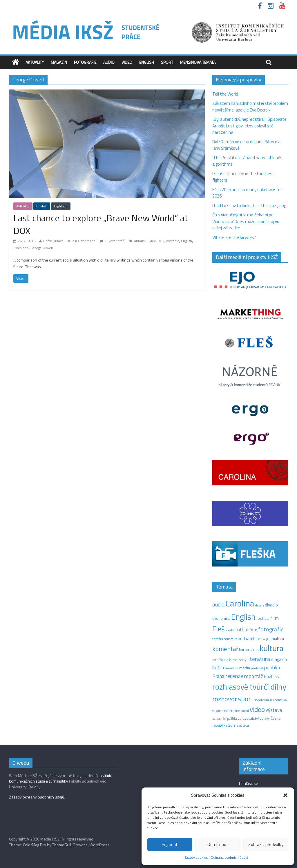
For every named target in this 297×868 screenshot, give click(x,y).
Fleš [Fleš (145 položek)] (219, 629)
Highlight (61, 206)
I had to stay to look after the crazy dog (249, 205)
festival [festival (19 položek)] (263, 618)
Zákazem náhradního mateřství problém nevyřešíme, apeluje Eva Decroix (250, 107)
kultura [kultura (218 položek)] (272, 648)
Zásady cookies (196, 857)
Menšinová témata (198, 62)
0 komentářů (113, 241)
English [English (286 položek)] (243, 617)
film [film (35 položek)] (275, 618)
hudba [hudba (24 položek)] (244, 638)
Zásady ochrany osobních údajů (37, 797)
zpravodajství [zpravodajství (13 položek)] (248, 718)
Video (127, 62)
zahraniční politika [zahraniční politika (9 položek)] (225, 719)
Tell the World (225, 94)
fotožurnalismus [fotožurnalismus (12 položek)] (225, 639)
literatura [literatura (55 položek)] (259, 659)
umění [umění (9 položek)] (245, 711)
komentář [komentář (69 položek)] (225, 649)
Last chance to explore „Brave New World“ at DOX (101, 224)
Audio (109, 62)
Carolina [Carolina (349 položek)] (240, 603)
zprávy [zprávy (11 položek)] (265, 719)
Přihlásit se (249, 783)
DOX (161, 241)
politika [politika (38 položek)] (272, 667)
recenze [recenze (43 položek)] (234, 676)
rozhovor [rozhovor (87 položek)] (225, 699)
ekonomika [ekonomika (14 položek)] (221, 618)
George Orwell (42, 248)
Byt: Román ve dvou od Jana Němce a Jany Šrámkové (246, 145)
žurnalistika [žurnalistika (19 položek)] (239, 725)
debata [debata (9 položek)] (260, 605)
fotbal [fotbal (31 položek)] (242, 630)
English (147, 62)
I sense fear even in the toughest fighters (243, 177)
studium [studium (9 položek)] (218, 711)
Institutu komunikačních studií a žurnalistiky (61, 778)
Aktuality (35, 62)
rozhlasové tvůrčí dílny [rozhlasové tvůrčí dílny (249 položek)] (249, 687)
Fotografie (85, 62)
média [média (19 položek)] (245, 668)
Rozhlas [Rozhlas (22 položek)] (271, 676)
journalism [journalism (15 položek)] (275, 639)
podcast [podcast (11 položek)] (257, 668)
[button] (285, 795)
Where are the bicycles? (234, 237)
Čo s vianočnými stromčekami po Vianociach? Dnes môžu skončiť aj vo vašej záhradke (246, 221)
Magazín (59, 62)
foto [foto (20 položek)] (253, 630)
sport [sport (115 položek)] (246, 699)
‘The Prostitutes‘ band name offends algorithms (247, 161)
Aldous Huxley (145, 241)
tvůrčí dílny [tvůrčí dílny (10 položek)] (232, 711)
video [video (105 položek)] (257, 709)
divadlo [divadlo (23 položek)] (271, 605)
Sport (167, 62)
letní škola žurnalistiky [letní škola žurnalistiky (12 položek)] (229, 660)
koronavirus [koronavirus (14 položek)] (249, 650)
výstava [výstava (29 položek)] (274, 710)
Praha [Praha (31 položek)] (218, 676)
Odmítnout (218, 844)
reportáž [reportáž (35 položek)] (253, 676)
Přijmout (170, 844)
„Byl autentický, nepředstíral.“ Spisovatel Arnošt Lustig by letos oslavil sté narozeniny (250, 126)
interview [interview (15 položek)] (258, 639)
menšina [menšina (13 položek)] (232, 668)
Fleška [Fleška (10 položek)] (230, 630)
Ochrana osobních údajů (229, 857)
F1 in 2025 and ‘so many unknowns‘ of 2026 (247, 193)
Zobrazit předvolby (266, 844)
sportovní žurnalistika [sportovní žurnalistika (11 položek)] (271, 700)
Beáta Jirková (53, 241)
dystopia (173, 241)
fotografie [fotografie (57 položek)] (271, 629)
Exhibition (21, 248)
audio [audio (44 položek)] (218, 604)
